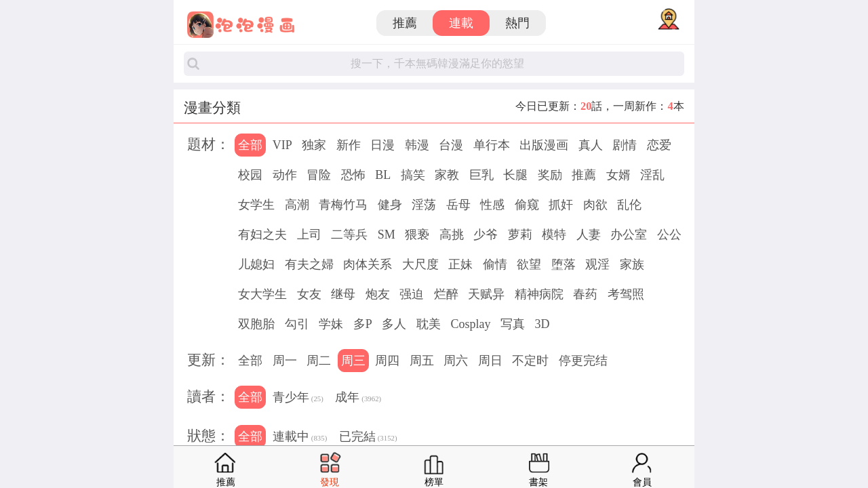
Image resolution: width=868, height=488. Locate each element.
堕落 (564, 264)
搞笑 (413, 175)
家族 (632, 264)
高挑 (452, 235)
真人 (591, 145)
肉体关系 (368, 264)
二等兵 (349, 235)
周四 (387, 361)
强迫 (412, 294)
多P (363, 324)
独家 (314, 145)
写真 (513, 324)
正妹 (460, 264)
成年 (358, 399)
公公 (669, 235)
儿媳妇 (256, 264)
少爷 (486, 235)
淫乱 (652, 175)
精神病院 (539, 294)
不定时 (530, 361)
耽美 (429, 324)
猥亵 (417, 235)
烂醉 (446, 294)
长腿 (515, 175)
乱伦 (629, 205)
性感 (492, 205)
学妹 (331, 324)
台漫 (451, 145)
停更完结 (583, 361)
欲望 (529, 264)
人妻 (589, 235)
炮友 (378, 294)
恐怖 (353, 175)
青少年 (298, 399)
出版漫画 (544, 145)
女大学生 (262, 294)
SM (387, 235)
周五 (422, 361)
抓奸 (561, 205)
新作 (349, 145)
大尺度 (420, 264)
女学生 (256, 205)
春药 (585, 294)
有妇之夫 (262, 235)
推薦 (405, 23)
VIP (282, 145)
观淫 (597, 264)
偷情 (495, 264)
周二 (319, 361)
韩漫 (417, 145)
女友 (309, 294)
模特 (554, 235)
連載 (461, 23)
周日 (490, 361)
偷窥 (527, 205)
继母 (343, 294)
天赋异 (486, 294)
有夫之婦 (309, 264)
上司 (309, 235)
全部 (250, 145)
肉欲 (595, 205)
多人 (394, 324)
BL (383, 175)
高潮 (297, 205)
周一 (285, 361)
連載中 (300, 438)
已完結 (368, 438)
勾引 (297, 324)
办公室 (629, 235)
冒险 (319, 175)
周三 (353, 361)
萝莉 (520, 235)
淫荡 (424, 205)
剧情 (625, 145)
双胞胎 (256, 324)
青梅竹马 (343, 205)
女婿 (618, 175)
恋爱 (659, 145)
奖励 (550, 175)
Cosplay (470, 324)
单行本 (492, 145)
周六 (456, 361)
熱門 (517, 23)
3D (542, 324)
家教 (447, 175)
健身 (390, 205)
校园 (250, 175)
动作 (285, 175)
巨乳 (481, 175)
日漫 (382, 145)
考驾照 (626, 294)
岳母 (458, 205)
